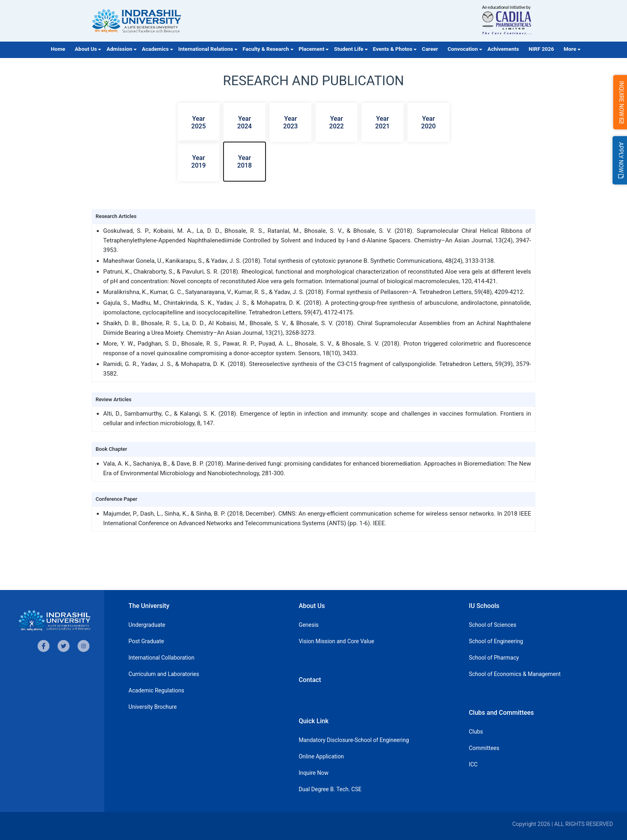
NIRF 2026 (541, 49)
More (570, 49)
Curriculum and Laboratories (164, 674)
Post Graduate (146, 641)
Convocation (463, 49)
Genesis (309, 625)
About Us (86, 49)
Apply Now (621, 160)
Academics (155, 49)
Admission (119, 49)
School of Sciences (492, 625)
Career (430, 49)
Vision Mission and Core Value (336, 641)
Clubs (476, 732)
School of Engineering (496, 641)
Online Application (321, 756)
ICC (473, 764)
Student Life (348, 49)
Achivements (503, 49)
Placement (312, 49)
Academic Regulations (156, 690)
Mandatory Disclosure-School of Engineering (354, 740)
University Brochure (153, 707)
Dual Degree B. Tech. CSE (330, 789)
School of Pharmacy (494, 658)
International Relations (206, 49)
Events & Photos (393, 49)
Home (58, 49)
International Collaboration (161, 658)
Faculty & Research (266, 49)
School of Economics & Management (515, 674)
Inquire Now (314, 773)
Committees (484, 748)
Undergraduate (147, 625)
